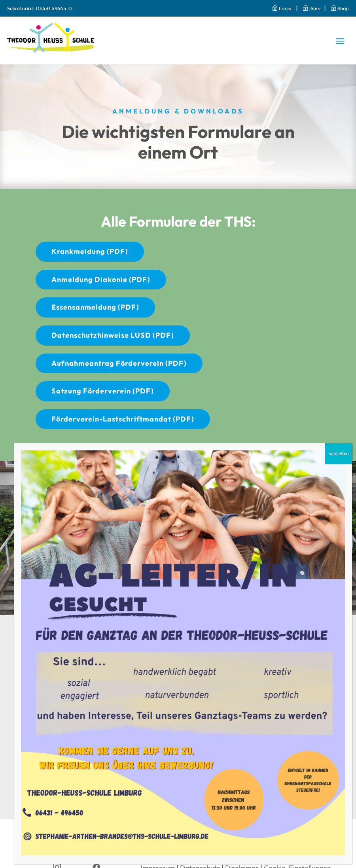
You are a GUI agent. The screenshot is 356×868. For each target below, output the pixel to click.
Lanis (279, 8)
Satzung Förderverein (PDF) (103, 391)
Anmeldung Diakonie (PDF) (101, 279)
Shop (340, 8)
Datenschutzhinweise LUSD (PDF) (113, 335)
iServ (312, 8)
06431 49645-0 (54, 8)
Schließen (339, 453)
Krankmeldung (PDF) (90, 251)
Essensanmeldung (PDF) (95, 307)
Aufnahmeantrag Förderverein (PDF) (119, 363)
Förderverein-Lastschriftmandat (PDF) (123, 419)
